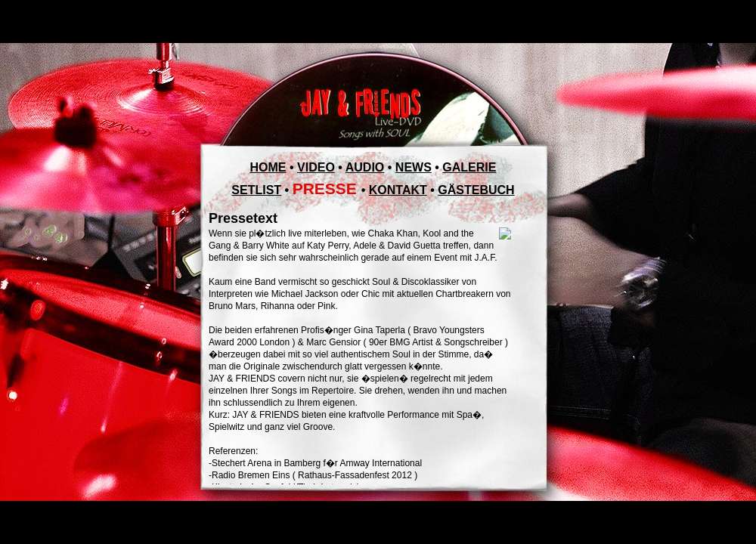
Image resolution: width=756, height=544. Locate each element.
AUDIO (365, 167)
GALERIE (469, 167)
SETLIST (256, 190)
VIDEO (316, 167)
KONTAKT (398, 190)
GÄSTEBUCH (476, 190)
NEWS (414, 167)
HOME (268, 167)
